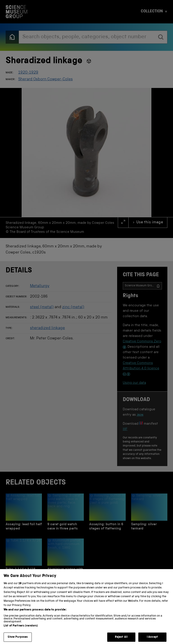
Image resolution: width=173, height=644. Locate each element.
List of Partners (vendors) (21, 632)
